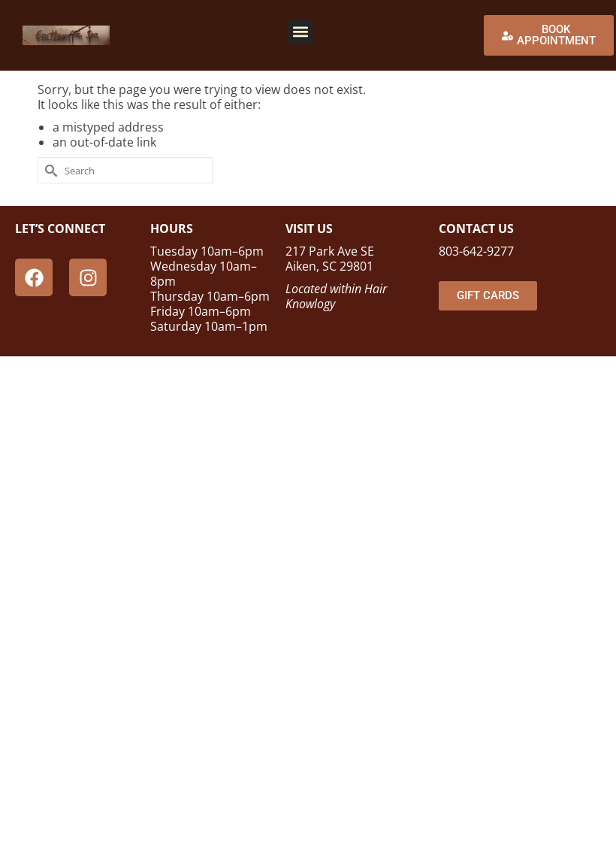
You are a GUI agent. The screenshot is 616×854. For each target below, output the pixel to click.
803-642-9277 (476, 251)
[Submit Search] (49, 170)
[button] (300, 32)
